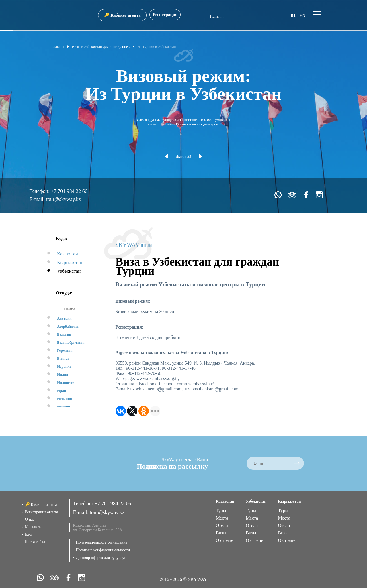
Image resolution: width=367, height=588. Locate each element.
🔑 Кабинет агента (122, 15)
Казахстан (68, 254)
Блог (29, 534)
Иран (62, 391)
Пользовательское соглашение (101, 542)
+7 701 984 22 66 (69, 191)
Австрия (64, 318)
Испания (65, 399)
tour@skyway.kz (64, 199)
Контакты (33, 527)
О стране (225, 540)
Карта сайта (35, 542)
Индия (63, 374)
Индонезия (66, 383)
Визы (221, 533)
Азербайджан (68, 326)
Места (222, 518)
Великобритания (71, 342)
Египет (63, 358)
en (302, 15)
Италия (64, 407)
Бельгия (64, 334)
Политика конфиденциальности (103, 550)
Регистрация (165, 15)
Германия (65, 350)
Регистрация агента (42, 512)
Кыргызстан (70, 262)
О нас (30, 519)
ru (294, 15)
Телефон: (40, 191)
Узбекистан (69, 271)
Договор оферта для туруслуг (101, 558)
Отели (222, 525)
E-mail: (38, 199)
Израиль (64, 366)
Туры (221, 511)
